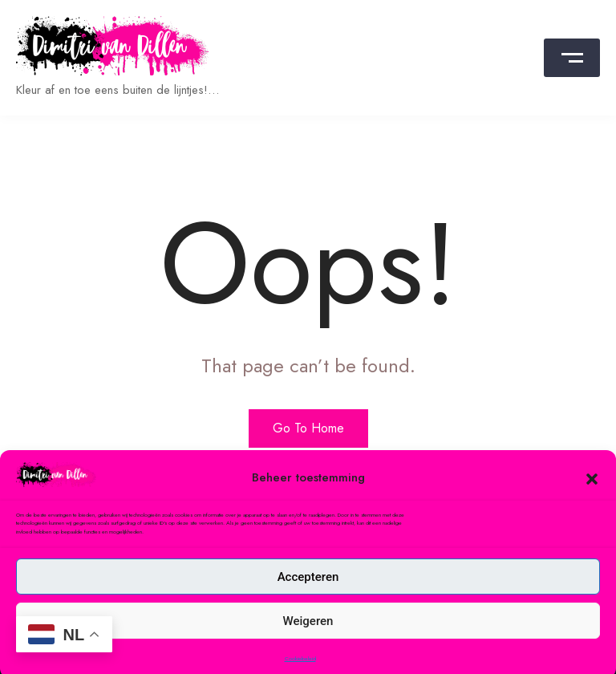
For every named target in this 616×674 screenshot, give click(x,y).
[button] (592, 490)
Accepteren (308, 590)
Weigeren (308, 634)
